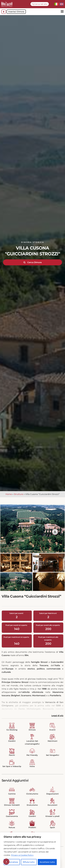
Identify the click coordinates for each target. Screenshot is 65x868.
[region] (30, 850)
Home (9, 496)
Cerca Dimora (33, 264)
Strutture (19, 496)
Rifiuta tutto (29, 862)
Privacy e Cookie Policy (22, 855)
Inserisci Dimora (16, 12)
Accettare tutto (47, 862)
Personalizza (12, 862)
